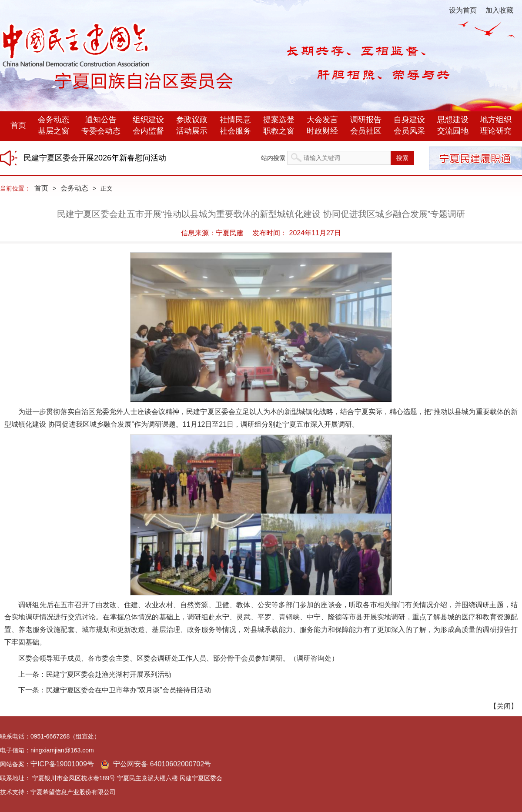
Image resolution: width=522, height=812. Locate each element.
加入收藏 (499, 10)
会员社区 (366, 131)
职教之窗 (279, 131)
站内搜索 (273, 158)
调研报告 (366, 120)
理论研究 (496, 131)
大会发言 (322, 120)
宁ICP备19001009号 (62, 764)
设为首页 (463, 10)
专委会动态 (101, 131)
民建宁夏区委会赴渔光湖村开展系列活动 (109, 674)
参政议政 (192, 120)
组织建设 (148, 120)
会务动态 (54, 120)
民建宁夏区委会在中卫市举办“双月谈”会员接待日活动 (129, 690)
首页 (18, 125)
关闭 (504, 706)
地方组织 (496, 120)
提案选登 (279, 120)
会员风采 (409, 131)
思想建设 (453, 120)
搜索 (402, 158)
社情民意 (235, 120)
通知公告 (101, 120)
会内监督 (148, 131)
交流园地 (453, 131)
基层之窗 (54, 131)
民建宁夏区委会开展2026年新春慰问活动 (95, 158)
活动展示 (192, 131)
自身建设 (409, 120)
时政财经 (322, 131)
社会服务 (235, 131)
